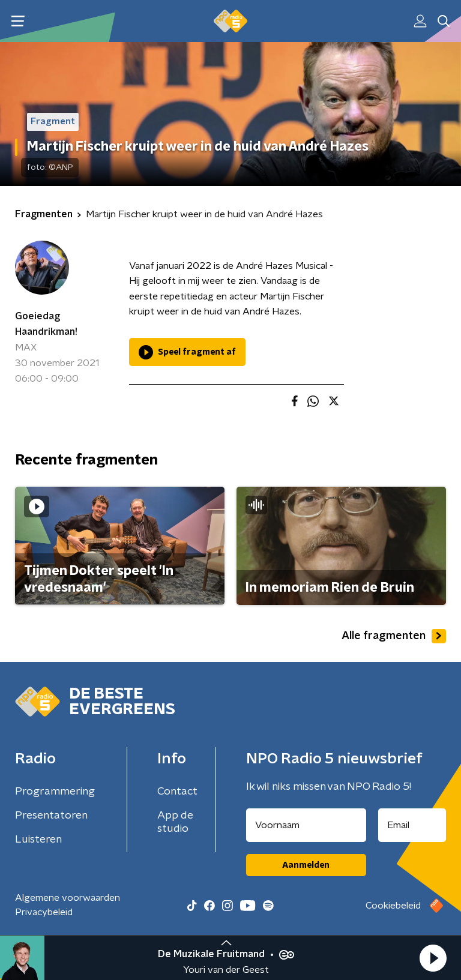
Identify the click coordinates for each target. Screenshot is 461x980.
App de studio (175, 822)
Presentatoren (51, 816)
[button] (433, 958)
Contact (177, 792)
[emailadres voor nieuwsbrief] (412, 825)
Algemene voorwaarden (68, 898)
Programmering (55, 792)
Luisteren (38, 840)
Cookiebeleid (393, 906)
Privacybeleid (44, 912)
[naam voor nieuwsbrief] (306, 825)
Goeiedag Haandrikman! (46, 324)
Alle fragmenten (394, 636)
